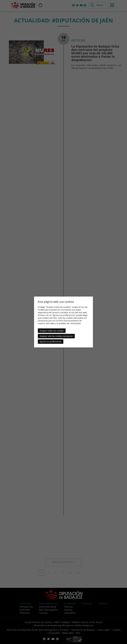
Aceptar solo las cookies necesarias (56, 336)
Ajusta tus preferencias (51, 342)
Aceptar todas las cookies (52, 331)
